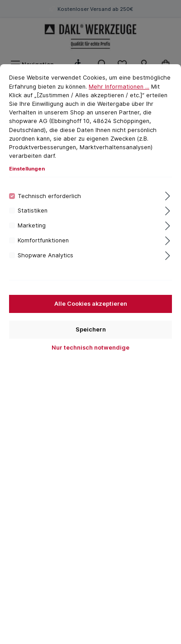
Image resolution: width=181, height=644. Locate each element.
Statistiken (33, 211)
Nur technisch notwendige (90, 348)
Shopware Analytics (45, 255)
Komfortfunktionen (43, 240)
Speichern (91, 329)
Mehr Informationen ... (119, 87)
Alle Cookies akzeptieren (91, 304)
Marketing (32, 225)
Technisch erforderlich (49, 196)
